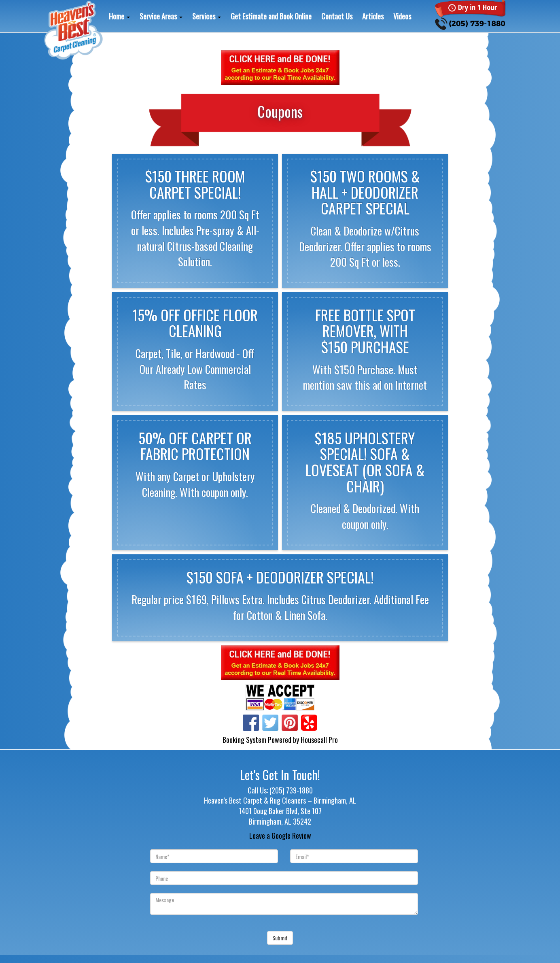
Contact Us (337, 16)
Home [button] (119, 16)
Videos (402, 16)
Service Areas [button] (161, 16)
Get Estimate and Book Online (271, 16)
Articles (373, 16)
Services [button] (207, 16)
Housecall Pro (319, 740)
